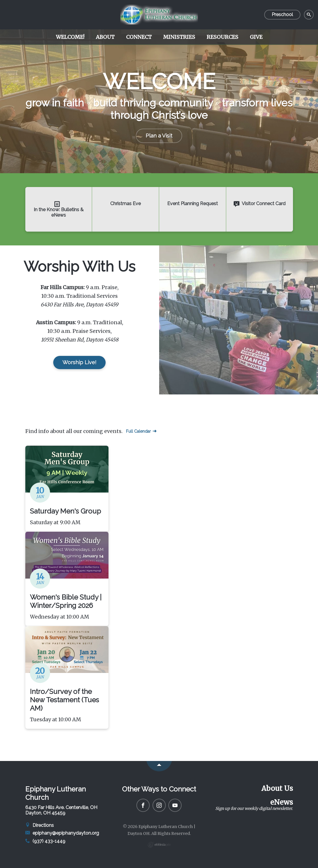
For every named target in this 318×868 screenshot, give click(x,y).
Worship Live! (79, 362)
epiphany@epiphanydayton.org (62, 833)
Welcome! (70, 37)
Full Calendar (141, 431)
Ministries (179, 37)
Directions (40, 825)
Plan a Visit (159, 136)
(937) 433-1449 (45, 841)
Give (256, 37)
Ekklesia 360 (159, 845)
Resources (222, 37)
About (105, 37)
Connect (139, 37)
